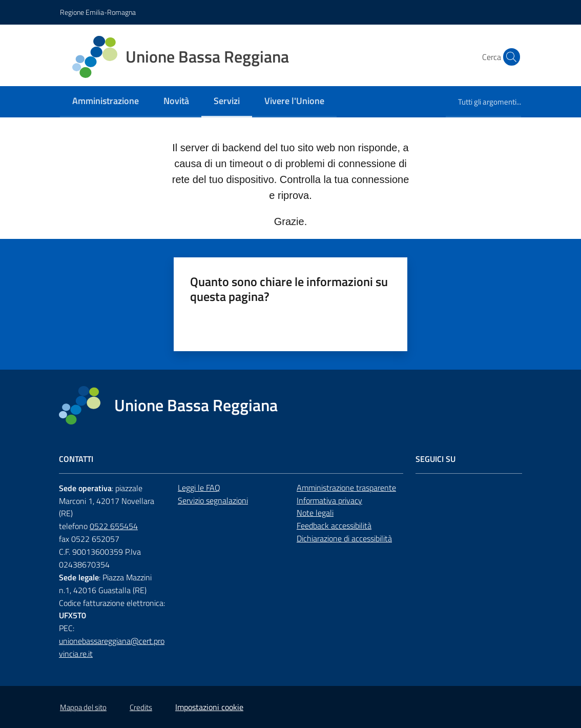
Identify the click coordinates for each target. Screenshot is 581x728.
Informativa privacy (329, 500)
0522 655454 (114, 526)
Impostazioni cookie (209, 707)
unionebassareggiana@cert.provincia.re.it (112, 647)
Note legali (315, 513)
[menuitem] (106, 102)
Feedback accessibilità (334, 525)
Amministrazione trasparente (346, 488)
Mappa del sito (83, 707)
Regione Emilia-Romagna (98, 12)
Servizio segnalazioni (213, 500)
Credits (141, 707)
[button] (509, 57)
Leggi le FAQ (199, 488)
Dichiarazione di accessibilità (344, 538)
